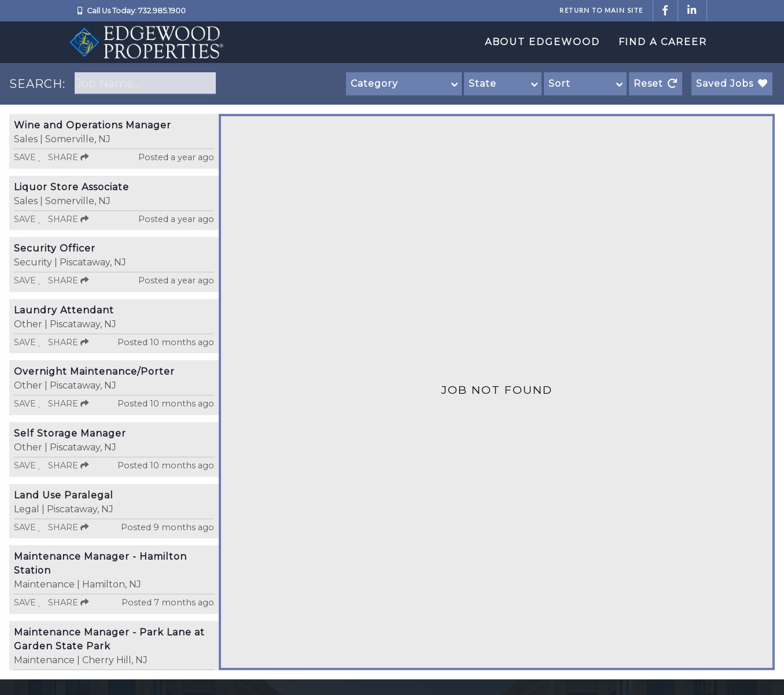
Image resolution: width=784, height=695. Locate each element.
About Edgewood (542, 42)
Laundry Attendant (64, 310)
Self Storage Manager (70, 433)
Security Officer (55, 248)
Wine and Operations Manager (93, 125)
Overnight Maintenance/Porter (94, 371)
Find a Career (663, 42)
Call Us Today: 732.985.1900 (136, 11)
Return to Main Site (601, 10)
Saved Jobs (732, 84)
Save (27, 157)
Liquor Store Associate (71, 187)
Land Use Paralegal (64, 495)
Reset (656, 84)
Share (68, 157)
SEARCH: (37, 84)
